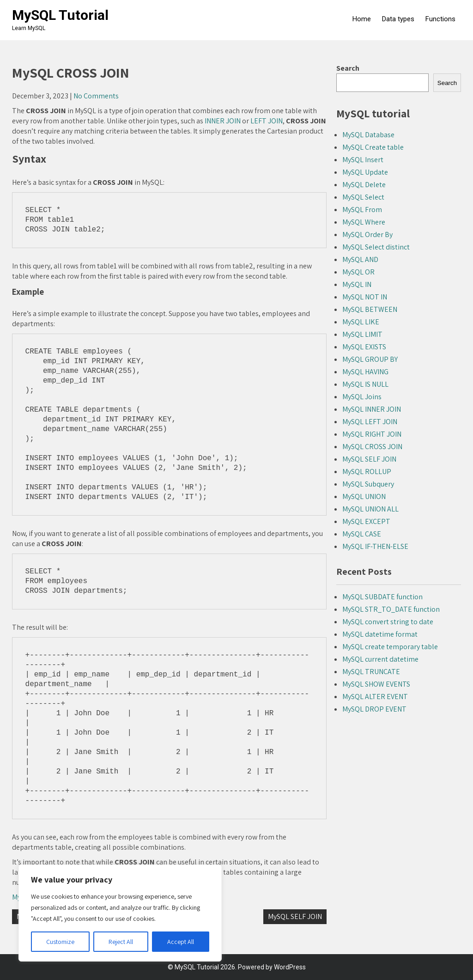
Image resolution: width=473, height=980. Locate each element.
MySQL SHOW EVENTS (376, 684)
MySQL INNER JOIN (372, 409)
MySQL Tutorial (60, 15)
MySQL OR (358, 272)
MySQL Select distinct (376, 247)
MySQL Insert (363, 160)
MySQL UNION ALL (370, 509)
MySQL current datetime (380, 659)
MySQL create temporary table (390, 647)
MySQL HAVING (365, 372)
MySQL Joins (362, 397)
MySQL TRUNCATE (371, 672)
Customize (60, 942)
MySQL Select (363, 197)
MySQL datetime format (380, 634)
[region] (120, 913)
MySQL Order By (367, 234)
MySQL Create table (373, 147)
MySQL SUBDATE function (382, 597)
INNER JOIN (223, 121)
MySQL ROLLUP (367, 472)
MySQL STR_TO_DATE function (391, 609)
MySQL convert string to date (388, 622)
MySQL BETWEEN (370, 309)
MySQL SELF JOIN (295, 916)
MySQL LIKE (361, 322)
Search (348, 68)
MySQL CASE (362, 534)
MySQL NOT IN (365, 297)
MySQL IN (357, 284)
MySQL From (362, 210)
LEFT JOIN (267, 121)
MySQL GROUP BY (370, 359)
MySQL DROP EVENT (374, 709)
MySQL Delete (364, 185)
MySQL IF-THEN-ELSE (375, 546)
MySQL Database (368, 135)
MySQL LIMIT (362, 334)
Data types (398, 19)
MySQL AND (360, 259)
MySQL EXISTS (364, 347)
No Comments (96, 96)
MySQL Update (365, 172)
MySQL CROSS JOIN (372, 447)
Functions (440, 19)
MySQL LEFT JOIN (370, 422)
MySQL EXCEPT (366, 521)
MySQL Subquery (368, 484)
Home (362, 19)
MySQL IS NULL (365, 384)
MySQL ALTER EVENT (375, 697)
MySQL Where (364, 222)
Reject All (121, 942)
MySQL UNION (364, 496)
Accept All (181, 942)
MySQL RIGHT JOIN (372, 434)
